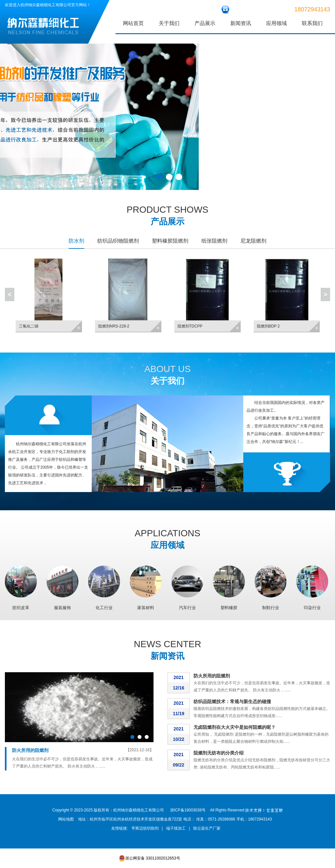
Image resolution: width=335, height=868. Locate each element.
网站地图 (66, 819)
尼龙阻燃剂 (253, 241)
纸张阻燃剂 (214, 241)
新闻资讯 (241, 23)
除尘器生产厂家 (207, 828)
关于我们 (169, 23)
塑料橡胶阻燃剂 (170, 241)
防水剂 (76, 241)
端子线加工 (176, 828)
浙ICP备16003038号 (188, 810)
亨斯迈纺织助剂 (145, 828)
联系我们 (312, 23)
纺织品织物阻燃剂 (118, 241)
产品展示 (205, 23)
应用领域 (276, 23)
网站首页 (133, 23)
